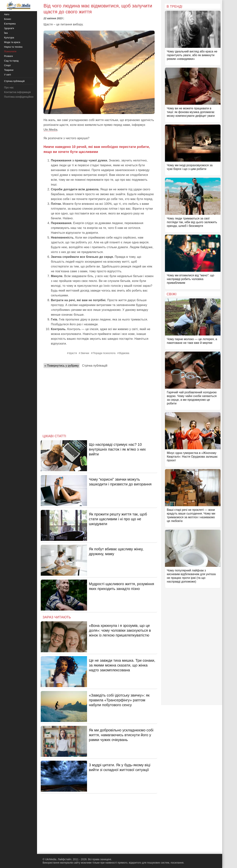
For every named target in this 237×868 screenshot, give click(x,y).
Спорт (7, 65)
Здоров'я (9, 28)
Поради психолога (104, 353)
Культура (9, 38)
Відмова (124, 353)
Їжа (6, 33)
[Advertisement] (99, 400)
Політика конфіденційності (20, 97)
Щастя (73, 353)
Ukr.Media (50, 130)
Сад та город (11, 61)
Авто (7, 14)
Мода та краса (12, 42)
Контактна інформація (17, 92)
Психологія (10, 51)
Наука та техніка (13, 47)
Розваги (8, 56)
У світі (7, 75)
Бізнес (8, 19)
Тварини (9, 70)
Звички (85, 353)
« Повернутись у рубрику (62, 366)
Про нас (9, 87)
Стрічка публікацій (95, 366)
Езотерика (10, 24)
